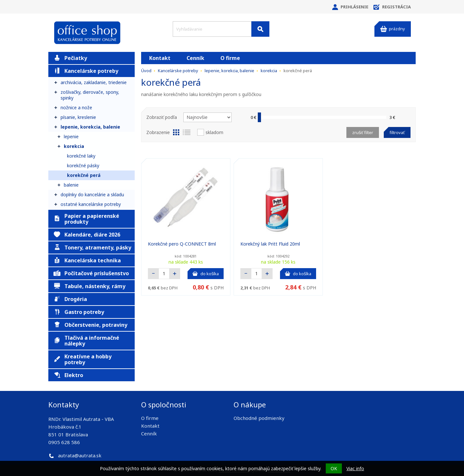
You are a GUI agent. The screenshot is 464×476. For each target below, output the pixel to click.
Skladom (214, 132)
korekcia (74, 146)
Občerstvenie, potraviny (90, 325)
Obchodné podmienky (259, 418)
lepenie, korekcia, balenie (90, 127)
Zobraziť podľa (162, 117)
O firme (230, 58)
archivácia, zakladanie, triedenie (94, 82)
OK (334, 468)
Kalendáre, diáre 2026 (87, 235)
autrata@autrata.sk (80, 455)
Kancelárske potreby (86, 71)
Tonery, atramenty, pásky (92, 248)
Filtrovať (397, 132)
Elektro (68, 375)
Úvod (146, 71)
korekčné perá (84, 175)
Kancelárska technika (87, 260)
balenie (71, 185)
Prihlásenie (350, 7)
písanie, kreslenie (78, 117)
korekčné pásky (83, 165)
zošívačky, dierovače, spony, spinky (90, 95)
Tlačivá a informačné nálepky (86, 341)
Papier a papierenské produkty (86, 219)
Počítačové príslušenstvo (91, 273)
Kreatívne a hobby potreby (82, 359)
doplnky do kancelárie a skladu (92, 194)
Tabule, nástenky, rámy (89, 286)
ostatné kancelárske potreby (91, 204)
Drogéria (70, 299)
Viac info (355, 468)
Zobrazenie (158, 132)
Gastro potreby (79, 312)
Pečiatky (70, 58)
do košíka (206, 274)
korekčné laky (81, 156)
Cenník (195, 58)
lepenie (71, 136)
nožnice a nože (76, 107)
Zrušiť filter (363, 132)
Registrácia (392, 7)
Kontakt (160, 58)
